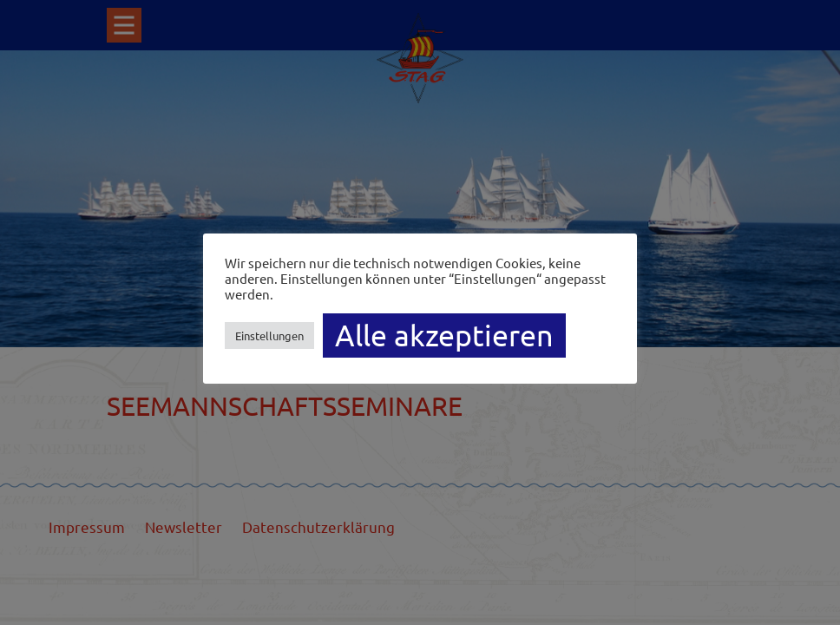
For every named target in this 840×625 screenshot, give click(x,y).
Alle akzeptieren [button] (444, 335)
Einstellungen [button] (269, 336)
